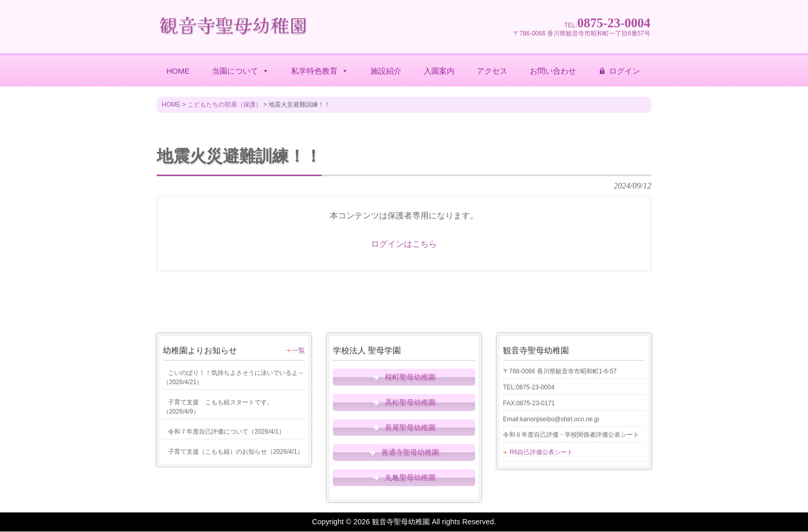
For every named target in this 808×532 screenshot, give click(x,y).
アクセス (492, 71)
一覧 (298, 350)
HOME (178, 71)
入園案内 (439, 71)
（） (233, 377)
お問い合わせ (553, 71)
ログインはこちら (404, 244)
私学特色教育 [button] (320, 71)
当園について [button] (240, 71)
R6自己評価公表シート (541, 452)
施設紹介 (386, 71)
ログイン (625, 71)
